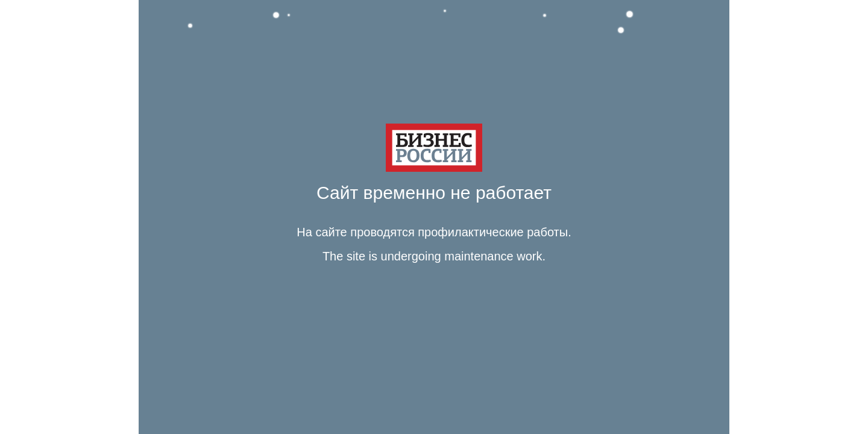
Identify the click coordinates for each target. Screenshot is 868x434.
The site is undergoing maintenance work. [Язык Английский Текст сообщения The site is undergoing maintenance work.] (434, 256)
